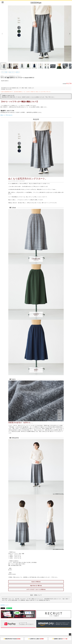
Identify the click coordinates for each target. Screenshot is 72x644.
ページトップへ (70, 634)
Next (70, 34)
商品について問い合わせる (6, 115)
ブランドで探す (4, 72)
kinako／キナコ (12, 72)
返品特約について (4, 605)
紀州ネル (18, 72)
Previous (2, 34)
